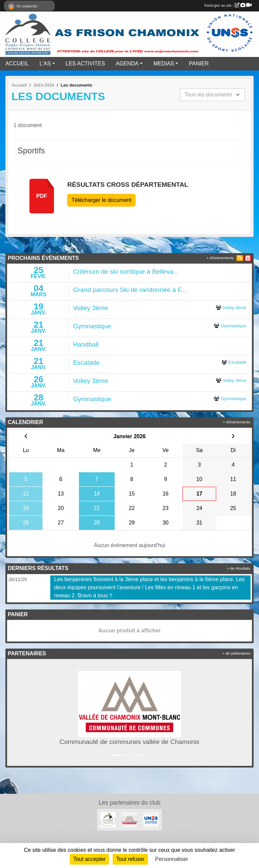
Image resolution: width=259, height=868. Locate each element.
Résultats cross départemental (128, 185)
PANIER (199, 64)
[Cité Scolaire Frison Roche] (108, 819)
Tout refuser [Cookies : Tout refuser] (130, 859)
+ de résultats (239, 568)
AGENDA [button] (127, 64)
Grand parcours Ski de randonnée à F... (130, 290)
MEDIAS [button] (164, 64)
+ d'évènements (220, 258)
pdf (42, 196)
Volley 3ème (91, 308)
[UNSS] (151, 819)
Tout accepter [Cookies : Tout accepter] (89, 859)
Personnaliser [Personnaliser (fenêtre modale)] (172, 859)
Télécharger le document (101, 200)
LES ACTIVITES (85, 64)
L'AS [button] (45, 64)
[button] (21, 712)
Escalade (87, 363)
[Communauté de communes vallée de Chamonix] (129, 819)
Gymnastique (92, 326)
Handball (86, 344)
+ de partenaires (236, 653)
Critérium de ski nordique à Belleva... (126, 272)
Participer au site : (228, 5)
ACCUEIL (17, 64)
